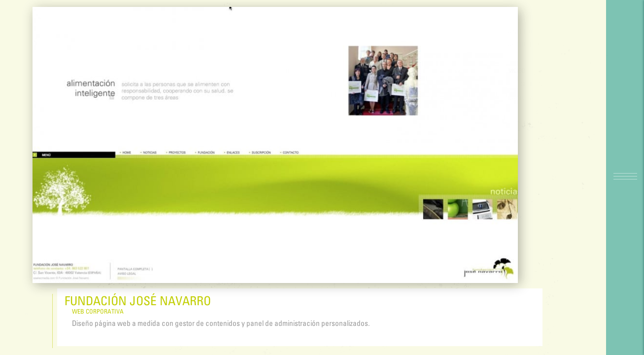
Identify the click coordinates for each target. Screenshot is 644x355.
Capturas (542, 98)
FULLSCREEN (545, 84)
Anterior (542, 31)
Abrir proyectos (553, 44)
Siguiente (543, 17)
